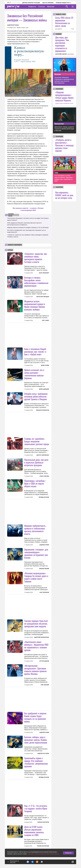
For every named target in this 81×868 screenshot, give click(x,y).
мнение (59, 34)
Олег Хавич (45, 320)
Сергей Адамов (44, 661)
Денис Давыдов (44, 389)
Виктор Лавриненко (43, 455)
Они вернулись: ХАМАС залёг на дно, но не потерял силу (64, 195)
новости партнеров (15, 245)
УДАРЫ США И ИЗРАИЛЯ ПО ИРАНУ (65, 104)
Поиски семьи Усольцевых (66, 3)
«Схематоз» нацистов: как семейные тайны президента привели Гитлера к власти (36, 258)
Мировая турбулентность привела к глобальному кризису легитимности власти (35, 530)
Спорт (56, 172)
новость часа (61, 14)
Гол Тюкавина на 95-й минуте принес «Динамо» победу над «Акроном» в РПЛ (64, 178)
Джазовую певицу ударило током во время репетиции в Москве (64, 129)
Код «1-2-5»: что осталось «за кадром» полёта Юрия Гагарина (36, 808)
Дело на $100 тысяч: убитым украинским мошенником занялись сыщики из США (34, 831)
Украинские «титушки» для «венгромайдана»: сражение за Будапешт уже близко (36, 553)
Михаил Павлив (44, 569)
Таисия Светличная (43, 846)
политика (59, 89)
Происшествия (59, 124)
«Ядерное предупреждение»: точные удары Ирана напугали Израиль (64, 96)
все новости (59, 29)
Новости (32, 7)
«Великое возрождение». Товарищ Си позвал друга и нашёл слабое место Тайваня (36, 577)
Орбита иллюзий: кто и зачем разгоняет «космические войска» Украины (34, 374)
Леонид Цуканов (44, 497)
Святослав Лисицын (43, 297)
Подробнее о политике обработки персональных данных (43, 854)
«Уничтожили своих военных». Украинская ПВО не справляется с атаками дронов (36, 646)
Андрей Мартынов (13, 25)
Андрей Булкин (44, 545)
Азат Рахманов (44, 592)
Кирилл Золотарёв (43, 822)
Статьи (42, 7)
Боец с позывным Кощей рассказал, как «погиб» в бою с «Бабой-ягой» (35, 352)
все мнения (71, 54)
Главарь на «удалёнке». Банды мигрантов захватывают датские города (37, 441)
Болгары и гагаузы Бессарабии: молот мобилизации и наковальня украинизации (36, 282)
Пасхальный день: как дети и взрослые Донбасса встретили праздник (36, 462)
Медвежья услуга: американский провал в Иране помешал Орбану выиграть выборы (35, 305)
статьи (10, 250)
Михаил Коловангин (43, 410)
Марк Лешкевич (44, 273)
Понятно (68, 853)
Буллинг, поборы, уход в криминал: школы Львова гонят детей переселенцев (36, 740)
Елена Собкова (44, 476)
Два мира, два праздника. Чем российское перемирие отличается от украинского (62, 44)
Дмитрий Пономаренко (42, 637)
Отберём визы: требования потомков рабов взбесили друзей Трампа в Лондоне (36, 396)
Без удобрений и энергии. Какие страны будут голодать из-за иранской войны (35, 717)
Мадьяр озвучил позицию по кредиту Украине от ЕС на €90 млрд (28, 228)
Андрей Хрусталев (43, 754)
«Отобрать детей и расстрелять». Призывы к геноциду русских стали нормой (64, 145)
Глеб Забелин (45, 685)
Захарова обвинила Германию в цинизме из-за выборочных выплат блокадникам (64, 80)
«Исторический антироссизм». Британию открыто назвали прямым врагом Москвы (35, 670)
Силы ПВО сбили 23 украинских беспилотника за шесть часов (64, 22)
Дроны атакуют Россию (31, 3)
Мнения (51, 7)
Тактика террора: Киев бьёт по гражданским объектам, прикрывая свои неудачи (36, 623)
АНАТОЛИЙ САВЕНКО (61, 54)
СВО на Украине (48, 3)
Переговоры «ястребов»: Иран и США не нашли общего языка (35, 483)
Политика (58, 74)
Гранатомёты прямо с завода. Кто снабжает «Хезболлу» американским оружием (36, 762)
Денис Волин (45, 365)
